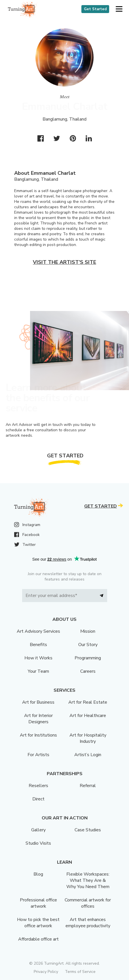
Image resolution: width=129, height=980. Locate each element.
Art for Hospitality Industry (88, 738)
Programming (88, 658)
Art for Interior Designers (38, 719)
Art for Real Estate (88, 702)
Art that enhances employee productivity (88, 923)
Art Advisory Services (38, 631)
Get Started (95, 9)
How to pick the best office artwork (38, 923)
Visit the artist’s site (64, 262)
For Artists (38, 755)
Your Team (38, 671)
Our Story (88, 645)
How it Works (38, 658)
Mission (88, 631)
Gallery (38, 830)
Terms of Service (80, 972)
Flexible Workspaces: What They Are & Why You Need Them (88, 880)
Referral (88, 786)
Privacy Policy (46, 972)
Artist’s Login (88, 755)
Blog (38, 874)
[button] (119, 9)
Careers (88, 671)
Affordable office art (38, 939)
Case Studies (88, 830)
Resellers (38, 786)
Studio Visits (38, 843)
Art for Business (38, 702)
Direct (38, 799)
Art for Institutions (38, 735)
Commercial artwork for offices (88, 903)
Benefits (38, 645)
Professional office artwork (38, 903)
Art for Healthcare (88, 716)
